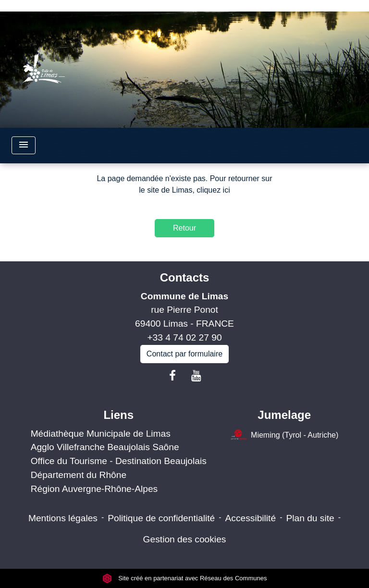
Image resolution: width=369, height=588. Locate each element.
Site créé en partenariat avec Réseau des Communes (185, 578)
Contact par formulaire (184, 354)
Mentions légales (63, 518)
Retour (184, 228)
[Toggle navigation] (24, 145)
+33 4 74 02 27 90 (184, 337)
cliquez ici (213, 190)
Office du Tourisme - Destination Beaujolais (119, 461)
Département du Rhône (79, 475)
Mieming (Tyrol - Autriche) (284, 435)
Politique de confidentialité (161, 518)
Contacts (185, 277)
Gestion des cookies (185, 539)
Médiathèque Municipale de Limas (101, 434)
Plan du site (310, 518)
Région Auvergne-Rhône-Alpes (94, 489)
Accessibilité (251, 518)
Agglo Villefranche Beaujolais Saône (105, 447)
